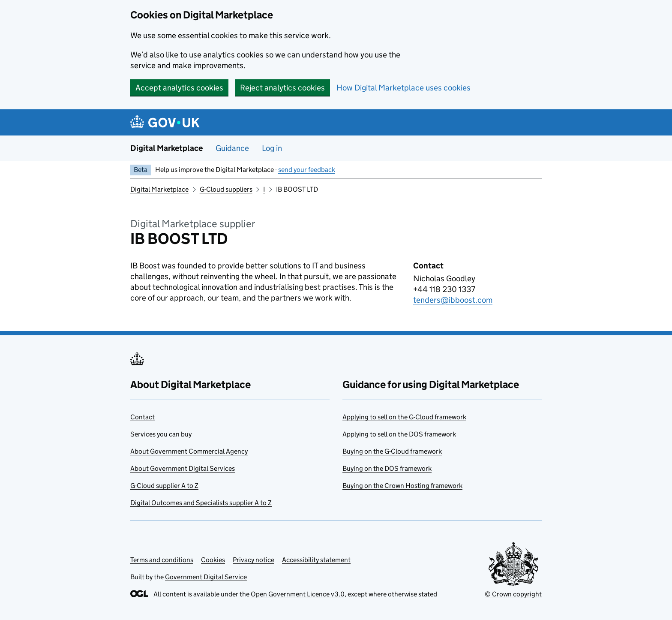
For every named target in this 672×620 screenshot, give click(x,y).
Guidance (232, 148)
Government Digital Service (206, 577)
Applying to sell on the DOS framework (399, 434)
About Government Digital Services (183, 468)
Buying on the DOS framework (387, 468)
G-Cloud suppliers (226, 189)
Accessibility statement (316, 560)
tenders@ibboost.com (453, 300)
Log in (272, 148)
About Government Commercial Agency (189, 451)
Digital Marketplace (166, 148)
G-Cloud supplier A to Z (164, 486)
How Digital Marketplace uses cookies (403, 88)
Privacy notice (253, 560)
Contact (142, 417)
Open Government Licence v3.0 (298, 594)
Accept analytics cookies (179, 88)
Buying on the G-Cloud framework (392, 451)
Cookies (213, 560)
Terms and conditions (162, 560)
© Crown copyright (513, 594)
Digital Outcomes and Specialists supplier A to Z (201, 503)
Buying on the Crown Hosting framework (402, 486)
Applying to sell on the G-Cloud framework (404, 417)
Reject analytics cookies (282, 88)
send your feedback (307, 170)
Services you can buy (161, 434)
